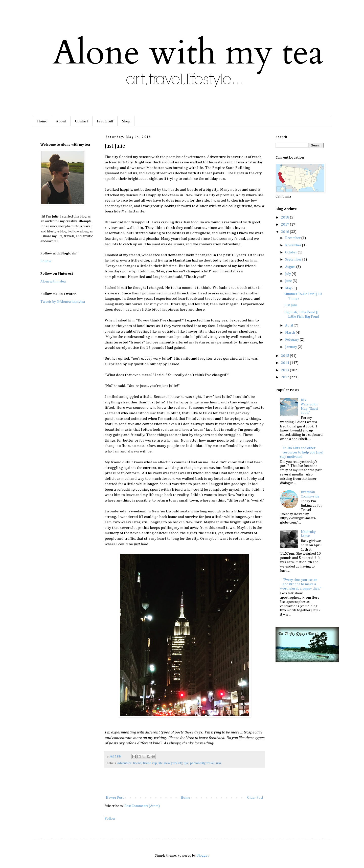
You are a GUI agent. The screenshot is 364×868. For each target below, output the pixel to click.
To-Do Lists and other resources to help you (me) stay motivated (302, 452)
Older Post (255, 798)
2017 (286, 225)
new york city (173, 763)
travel (211, 763)
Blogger (203, 856)
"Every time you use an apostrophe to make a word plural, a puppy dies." (301, 584)
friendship (150, 763)
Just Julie (291, 305)
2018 (286, 218)
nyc (186, 763)
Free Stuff (105, 121)
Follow (110, 819)
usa (219, 763)
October (291, 252)
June (289, 281)
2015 (286, 356)
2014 (286, 363)
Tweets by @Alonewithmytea (63, 302)
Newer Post (115, 798)
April (289, 325)
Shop (126, 121)
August (291, 267)
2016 (286, 232)
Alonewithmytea (53, 281)
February (292, 340)
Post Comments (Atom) (142, 806)
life (161, 763)
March (290, 333)
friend (137, 763)
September (294, 259)
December (293, 238)
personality (198, 763)
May (289, 288)
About (61, 121)
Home (42, 121)
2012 (286, 377)
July (288, 274)
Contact (82, 121)
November (294, 245)
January (291, 347)
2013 (286, 370)
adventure (124, 763)
